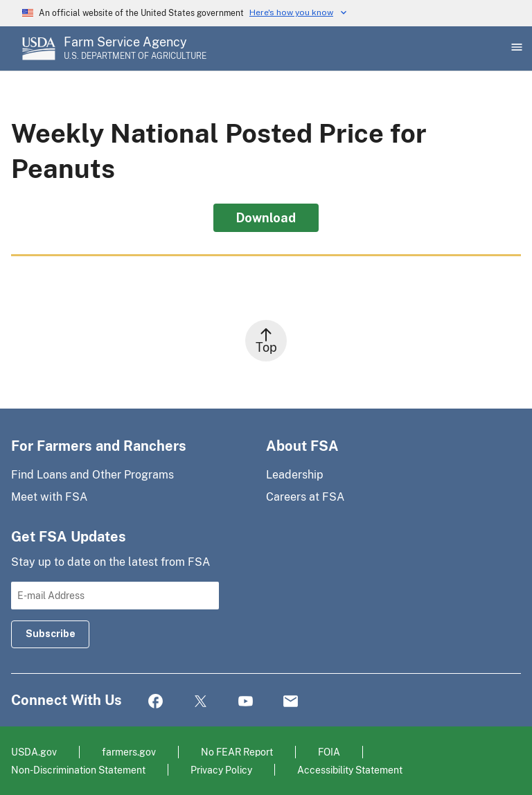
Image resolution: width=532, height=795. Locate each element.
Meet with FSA (49, 497)
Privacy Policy (221, 770)
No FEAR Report (237, 752)
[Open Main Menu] (515, 48)
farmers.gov (129, 752)
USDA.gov (34, 752)
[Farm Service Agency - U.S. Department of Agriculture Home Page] (135, 48)
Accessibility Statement (350, 770)
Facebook (156, 702)
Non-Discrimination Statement (78, 770)
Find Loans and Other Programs (92, 475)
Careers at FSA (305, 497)
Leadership (295, 475)
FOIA (329, 752)
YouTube (246, 702)
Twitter (201, 702)
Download (266, 218)
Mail (291, 702)
